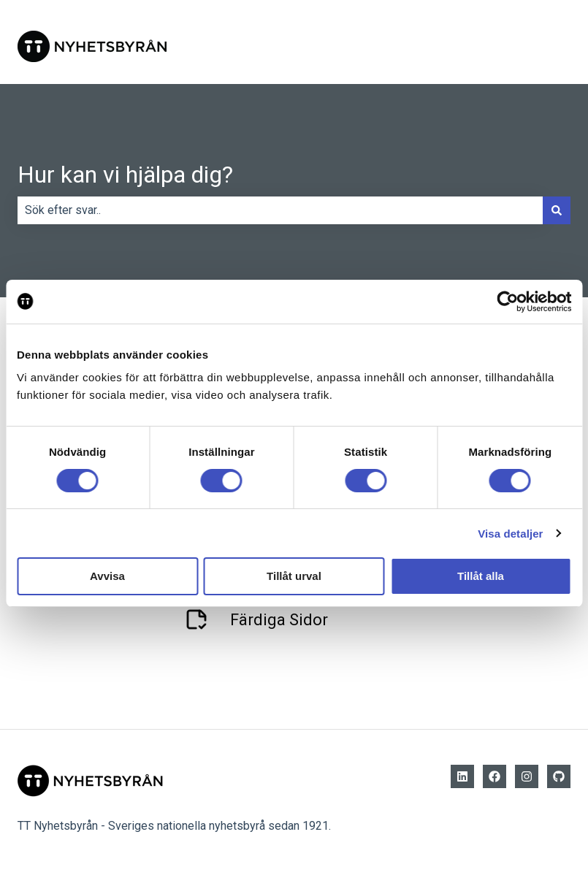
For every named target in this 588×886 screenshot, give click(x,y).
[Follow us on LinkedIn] (462, 776)
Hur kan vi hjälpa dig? (125, 175)
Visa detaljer (510, 534)
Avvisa (107, 576)
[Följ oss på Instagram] (527, 776)
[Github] (559, 776)
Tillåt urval (294, 576)
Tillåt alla (481, 576)
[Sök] (557, 210)
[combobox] (280, 210)
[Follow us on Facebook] (495, 776)
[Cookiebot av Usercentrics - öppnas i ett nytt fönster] (507, 302)
